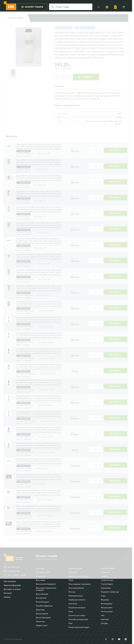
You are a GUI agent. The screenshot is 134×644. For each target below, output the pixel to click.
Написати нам (14, 571)
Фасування (105, 600)
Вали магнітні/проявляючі (46, 584)
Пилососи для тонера (77, 615)
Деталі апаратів (42, 614)
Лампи (71, 580)
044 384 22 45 (14, 567)
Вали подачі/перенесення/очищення (46, 589)
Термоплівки (106, 588)
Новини (7, 597)
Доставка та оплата (12, 589)
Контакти (8, 593)
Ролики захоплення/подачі (79, 627)
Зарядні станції (42, 625)
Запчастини (40, 621)
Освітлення (73, 604)
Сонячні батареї (107, 580)
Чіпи (103, 615)
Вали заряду (41, 580)
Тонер (103, 596)
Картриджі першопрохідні (78, 576)
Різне (70, 623)
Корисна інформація (12, 585)
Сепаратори (106, 572)
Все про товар (16, 18)
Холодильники (107, 608)
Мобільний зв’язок (76, 596)
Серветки (105, 576)
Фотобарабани (107, 604)
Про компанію (10, 581)
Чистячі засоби (107, 611)
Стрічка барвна (107, 584)
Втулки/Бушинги (43, 602)
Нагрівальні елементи (77, 600)
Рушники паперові (108, 568)
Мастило (72, 592)
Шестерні (105, 619)
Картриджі (73, 572)
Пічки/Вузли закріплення (78, 619)
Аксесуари (40, 568)
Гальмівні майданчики (44, 606)
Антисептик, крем (43, 572)
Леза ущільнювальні (76, 588)
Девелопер (40, 610)
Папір (71, 611)
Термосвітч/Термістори (110, 592)
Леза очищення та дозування (79, 584)
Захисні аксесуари (75, 568)
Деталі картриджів (43, 617)
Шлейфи (104, 623)
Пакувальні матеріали (77, 608)
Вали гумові (40, 576)
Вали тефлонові (42, 594)
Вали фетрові (41, 598)
